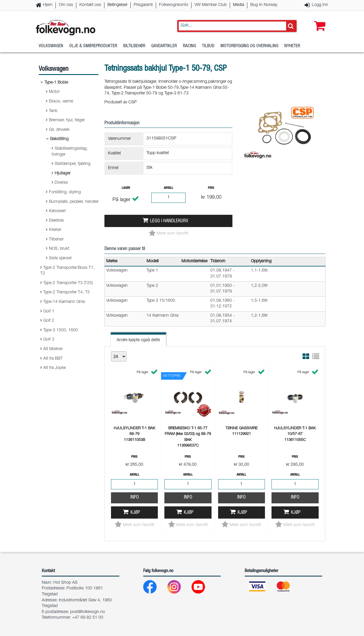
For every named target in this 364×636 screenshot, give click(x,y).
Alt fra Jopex (55, 368)
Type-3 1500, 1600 (61, 330)
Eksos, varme (61, 102)
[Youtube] (203, 588)
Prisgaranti (143, 5)
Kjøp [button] (135, 513)
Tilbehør (56, 240)
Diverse (61, 183)
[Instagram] (179, 588)
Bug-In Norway (264, 5)
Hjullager (63, 174)
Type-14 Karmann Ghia (64, 302)
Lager (126, 188)
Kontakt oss (90, 5)
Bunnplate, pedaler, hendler (74, 202)
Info (135, 498)
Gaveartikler (164, 46)
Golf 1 (49, 312)
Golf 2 (49, 321)
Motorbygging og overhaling (249, 46)
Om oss (66, 5)
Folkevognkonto (174, 5)
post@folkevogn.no (88, 612)
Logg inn (320, 5)
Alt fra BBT (53, 359)
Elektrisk (56, 221)
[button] (318, 20)
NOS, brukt (59, 249)
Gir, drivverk (59, 130)
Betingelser (117, 5)
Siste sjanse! (60, 258)
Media (239, 5)
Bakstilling (59, 139)
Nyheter (292, 46)
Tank (53, 111)
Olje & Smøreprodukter (93, 46)
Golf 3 (49, 340)
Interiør (55, 230)
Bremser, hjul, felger (67, 120)
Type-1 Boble (56, 83)
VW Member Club (211, 5)
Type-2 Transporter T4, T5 (67, 292)
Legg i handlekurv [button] (169, 221)
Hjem (48, 5)
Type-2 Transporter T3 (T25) (68, 283)
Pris (211, 188)
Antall (169, 188)
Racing (189, 46)
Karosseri (57, 211)
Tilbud (208, 46)
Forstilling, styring (65, 192)
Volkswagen (51, 46)
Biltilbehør (134, 46)
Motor (54, 92)
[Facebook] (155, 588)
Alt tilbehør (53, 349)
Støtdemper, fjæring (73, 164)
